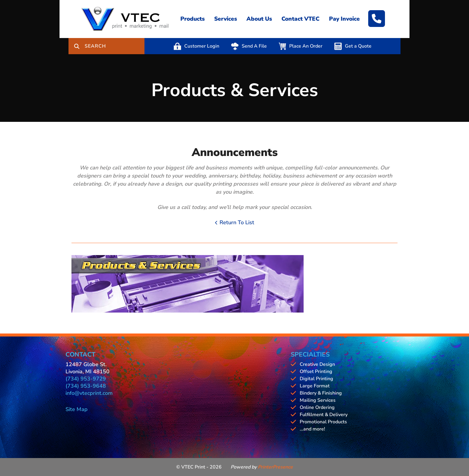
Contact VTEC (300, 19)
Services (226, 19)
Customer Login (202, 46)
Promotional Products (323, 422)
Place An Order (306, 46)
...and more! (312, 429)
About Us (259, 19)
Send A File (254, 46)
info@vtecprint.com (89, 393)
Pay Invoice (344, 19)
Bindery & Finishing (321, 393)
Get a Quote (358, 46)
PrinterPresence (275, 467)
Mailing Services (318, 400)
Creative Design (317, 364)
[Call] (377, 19)
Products (192, 19)
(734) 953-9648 (86, 386)
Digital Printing (316, 379)
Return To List (237, 222)
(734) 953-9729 (86, 379)
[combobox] (115, 46)
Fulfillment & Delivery (324, 415)
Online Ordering (317, 407)
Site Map (77, 409)
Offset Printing (316, 372)
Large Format (315, 386)
